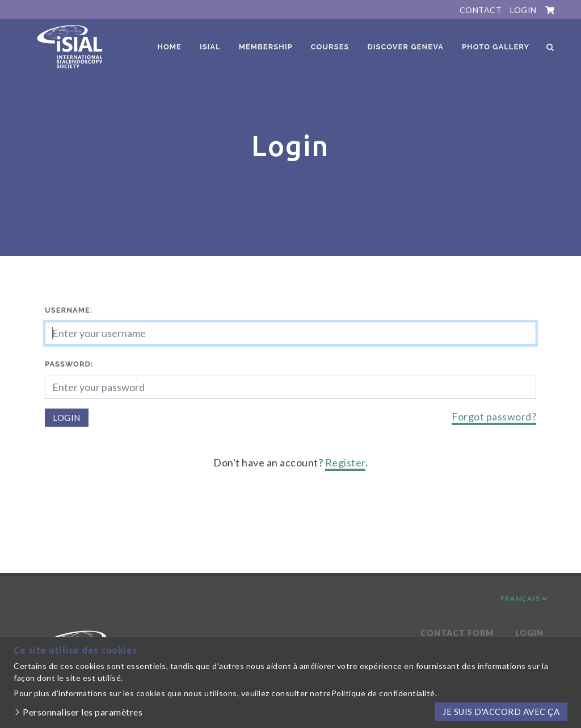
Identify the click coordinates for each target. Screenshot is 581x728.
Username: (69, 310)
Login (523, 10)
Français (524, 599)
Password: (69, 364)
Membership (266, 47)
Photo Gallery (496, 47)
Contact (481, 10)
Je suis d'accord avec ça (501, 712)
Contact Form (457, 633)
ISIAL (210, 47)
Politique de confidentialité (383, 693)
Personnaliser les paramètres (83, 712)
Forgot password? (494, 416)
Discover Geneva (406, 47)
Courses (330, 47)
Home (169, 47)
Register (345, 462)
